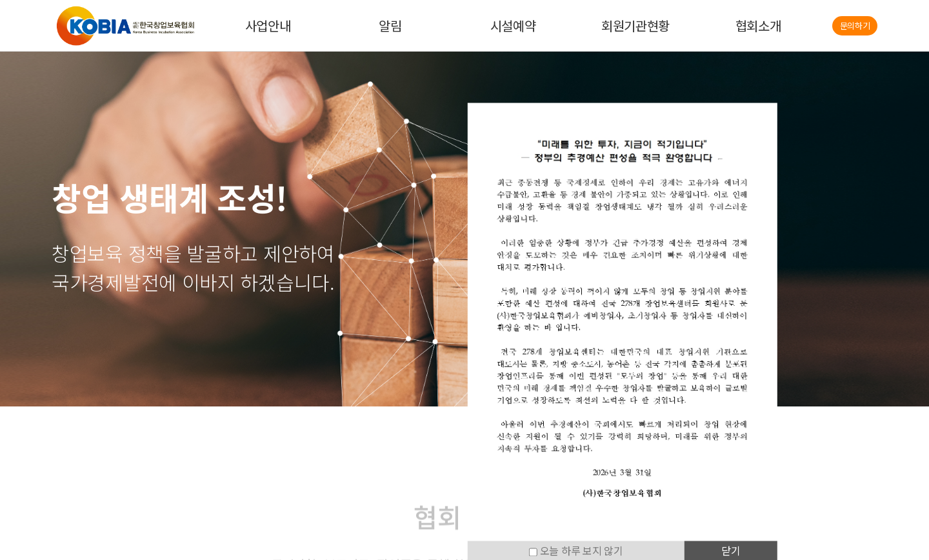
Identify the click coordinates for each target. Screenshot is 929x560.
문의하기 (855, 25)
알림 (390, 25)
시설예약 (513, 25)
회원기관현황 (635, 25)
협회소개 (758, 25)
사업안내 (268, 25)
